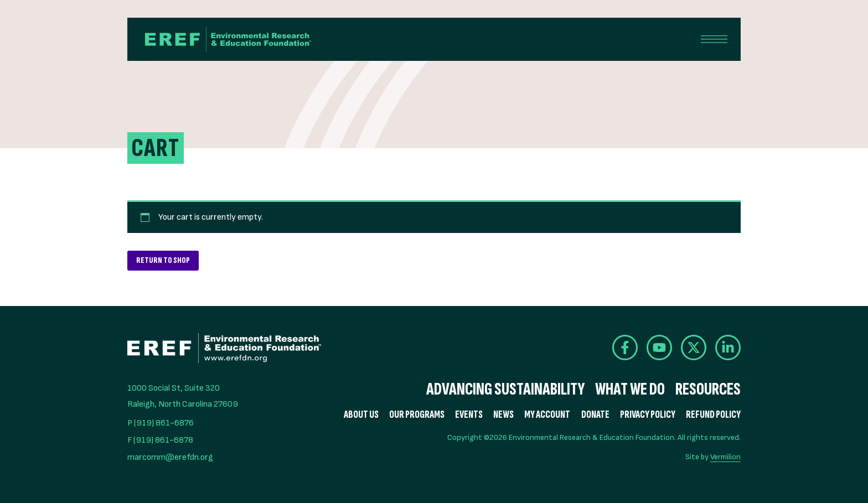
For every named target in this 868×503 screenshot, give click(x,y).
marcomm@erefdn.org (170, 457)
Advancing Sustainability (505, 390)
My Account (547, 415)
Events (469, 415)
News (503, 415)
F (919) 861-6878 (160, 440)
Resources (708, 390)
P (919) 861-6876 (161, 423)
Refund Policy (713, 415)
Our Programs (417, 415)
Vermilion (725, 457)
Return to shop (163, 260)
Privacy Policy (648, 415)
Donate (595, 415)
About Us (361, 415)
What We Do (630, 390)
